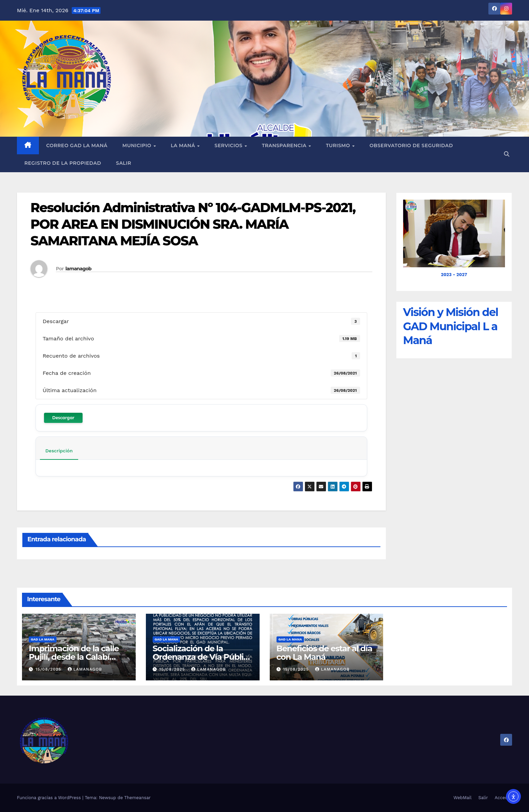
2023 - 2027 (454, 275)
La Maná (183, 145)
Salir (124, 163)
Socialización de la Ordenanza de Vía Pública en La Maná (203, 657)
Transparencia (285, 145)
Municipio (138, 145)
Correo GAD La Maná (77, 145)
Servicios (229, 145)
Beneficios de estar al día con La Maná (324, 653)
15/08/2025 (49, 669)
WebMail (462, 798)
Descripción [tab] (59, 451)
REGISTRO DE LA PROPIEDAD (63, 163)
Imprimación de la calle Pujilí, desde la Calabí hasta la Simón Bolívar (74, 657)
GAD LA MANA (43, 639)
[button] (507, 154)
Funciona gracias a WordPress (50, 798)
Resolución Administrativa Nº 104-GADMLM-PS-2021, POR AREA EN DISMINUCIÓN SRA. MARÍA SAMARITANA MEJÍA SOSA (193, 224)
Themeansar (137, 798)
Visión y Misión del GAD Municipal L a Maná (451, 326)
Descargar (63, 418)
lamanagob (78, 269)
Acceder (503, 798)
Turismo (339, 145)
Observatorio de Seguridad (411, 145)
